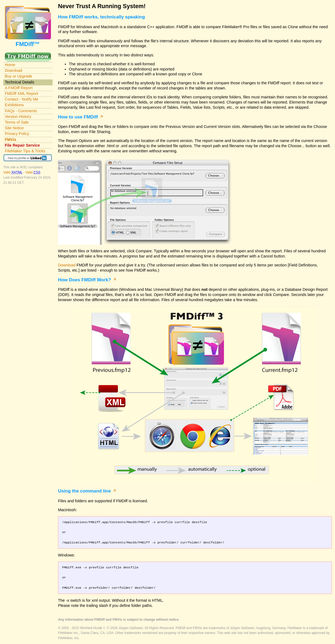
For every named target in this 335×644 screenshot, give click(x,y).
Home (10, 65)
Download (14, 70)
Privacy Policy (17, 134)
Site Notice (14, 128)
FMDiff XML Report (22, 94)
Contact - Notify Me (22, 99)
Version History (18, 117)
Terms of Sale (17, 122)
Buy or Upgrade (19, 76)
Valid (13, 172)
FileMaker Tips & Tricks (25, 151)
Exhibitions (14, 105)
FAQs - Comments (21, 111)
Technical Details (20, 82)
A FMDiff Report (19, 88)
